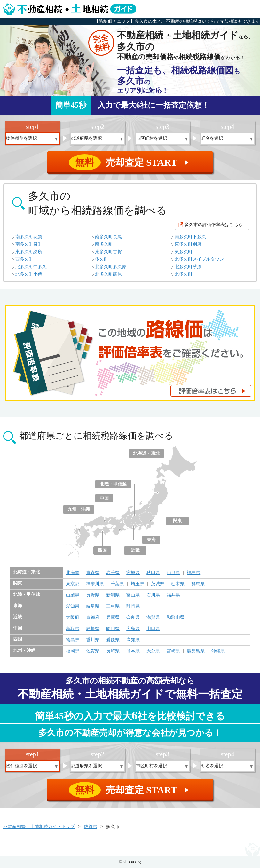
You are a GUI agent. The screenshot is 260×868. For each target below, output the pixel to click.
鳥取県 (73, 629)
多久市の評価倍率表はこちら (214, 225)
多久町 (102, 259)
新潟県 (113, 595)
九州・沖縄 (79, 509)
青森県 (93, 573)
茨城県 (158, 584)
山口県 (153, 629)
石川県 (153, 595)
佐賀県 (93, 651)
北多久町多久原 (111, 267)
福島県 (193, 573)
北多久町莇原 (108, 274)
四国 (102, 550)
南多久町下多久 (190, 237)
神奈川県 (95, 584)
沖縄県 (218, 651)
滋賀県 (153, 618)
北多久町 (184, 274)
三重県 (113, 606)
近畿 (135, 550)
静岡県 (133, 606)
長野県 (93, 595)
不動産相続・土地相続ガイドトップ (39, 827)
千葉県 (117, 584)
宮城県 (133, 573)
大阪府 (73, 618)
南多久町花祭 (29, 237)
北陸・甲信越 (113, 484)
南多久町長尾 (108, 237)
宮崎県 (173, 651)
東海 (151, 540)
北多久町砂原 (188, 267)
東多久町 (184, 252)
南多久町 (104, 244)
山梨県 (73, 595)
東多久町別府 (188, 244)
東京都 (73, 584)
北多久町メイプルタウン (199, 259)
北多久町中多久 (31, 267)
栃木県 (178, 584)
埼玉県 (138, 584)
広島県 (133, 629)
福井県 (173, 595)
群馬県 (198, 584)
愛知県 (73, 606)
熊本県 (133, 651)
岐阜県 (93, 606)
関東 (177, 521)
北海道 (73, 573)
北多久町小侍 (29, 274)
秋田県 (153, 573)
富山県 (133, 595)
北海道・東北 (146, 453)
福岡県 (73, 651)
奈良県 (133, 618)
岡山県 (113, 629)
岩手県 (113, 573)
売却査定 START (131, 162)
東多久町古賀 (108, 252)
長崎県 (113, 651)
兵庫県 (113, 618)
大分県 (153, 651)
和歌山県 (176, 618)
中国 (104, 498)
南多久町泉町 (29, 244)
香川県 (93, 640)
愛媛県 (113, 640)
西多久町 (24, 259)
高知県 (133, 640)
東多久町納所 (29, 252)
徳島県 (73, 640)
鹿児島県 (196, 651)
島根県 (93, 629)
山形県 (173, 573)
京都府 (93, 618)
